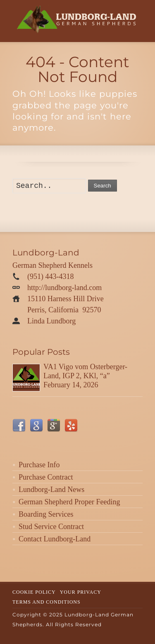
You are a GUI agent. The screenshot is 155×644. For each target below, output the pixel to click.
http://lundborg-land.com (64, 288)
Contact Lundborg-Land (55, 539)
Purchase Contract (46, 477)
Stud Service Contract (51, 527)
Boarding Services (46, 514)
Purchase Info (39, 465)
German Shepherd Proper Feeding (69, 502)
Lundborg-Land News (51, 489)
